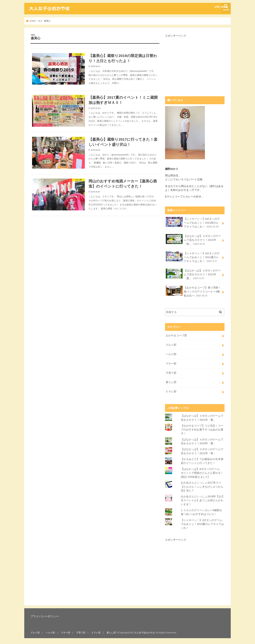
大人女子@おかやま (145, 633)
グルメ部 (171, 345)
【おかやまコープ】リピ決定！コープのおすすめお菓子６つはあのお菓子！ (202, 430)
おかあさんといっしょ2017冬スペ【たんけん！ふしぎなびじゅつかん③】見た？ (202, 487)
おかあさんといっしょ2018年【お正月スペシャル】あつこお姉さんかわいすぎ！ (202, 500)
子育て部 (171, 373)
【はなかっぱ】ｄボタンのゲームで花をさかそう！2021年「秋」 (193, 240)
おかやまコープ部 (176, 335)
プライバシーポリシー (45, 616)
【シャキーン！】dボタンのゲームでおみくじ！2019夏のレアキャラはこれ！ (202, 524)
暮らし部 (171, 382)
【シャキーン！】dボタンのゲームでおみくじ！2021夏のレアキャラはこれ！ (193, 257)
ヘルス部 (171, 354)
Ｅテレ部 (171, 392)
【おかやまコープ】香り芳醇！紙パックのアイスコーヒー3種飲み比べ (193, 291)
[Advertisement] (195, 62)
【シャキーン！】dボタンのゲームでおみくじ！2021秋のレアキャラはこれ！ (193, 223)
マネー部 (171, 364)
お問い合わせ (221, 7)
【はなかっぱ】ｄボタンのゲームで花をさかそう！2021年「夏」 (193, 274)
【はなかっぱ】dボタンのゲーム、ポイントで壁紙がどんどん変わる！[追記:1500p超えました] (202, 473)
